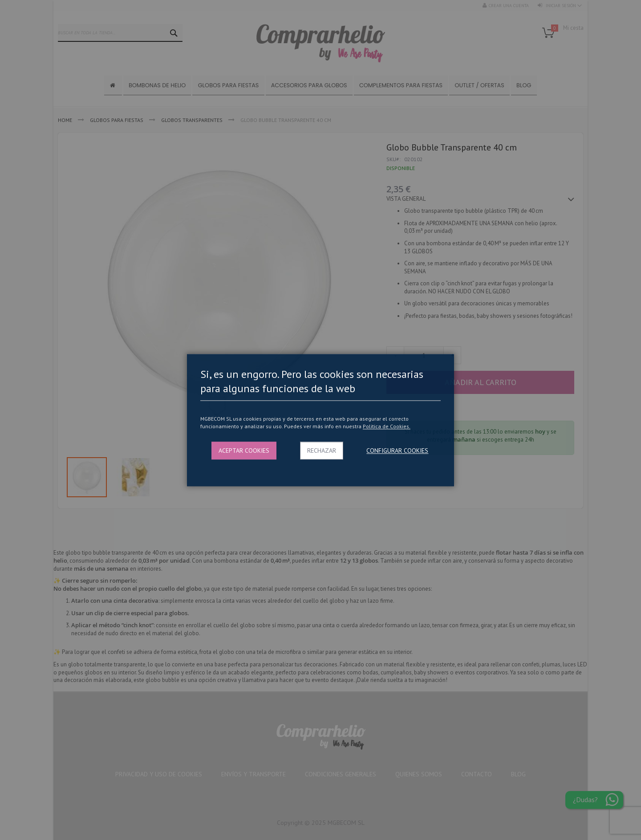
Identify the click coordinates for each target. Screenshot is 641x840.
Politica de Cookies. (387, 427)
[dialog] (320, 420)
